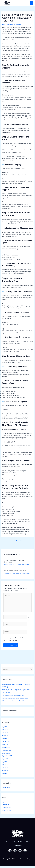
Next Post (17, 545)
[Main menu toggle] (31, 3)
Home (7, 841)
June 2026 (5, 730)
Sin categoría (18, 24)
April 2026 (5, 735)
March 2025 (5, 773)
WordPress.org (6, 810)
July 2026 (4, 727)
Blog (13, 841)
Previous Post (17, 540)
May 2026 (5, 733)
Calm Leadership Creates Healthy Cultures (14, 701)
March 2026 (5, 738)
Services (28, 841)
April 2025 (5, 770)
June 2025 (5, 765)
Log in (4, 802)
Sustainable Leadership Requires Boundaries (15, 698)
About (20, 841)
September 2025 (7, 756)
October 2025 (6, 753)
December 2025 (7, 747)
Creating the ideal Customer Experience (14, 561)
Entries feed (5, 805)
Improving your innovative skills (15, 571)
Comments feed (7, 808)
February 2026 (6, 741)
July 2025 (4, 762)
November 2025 (7, 750)
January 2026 (6, 744)
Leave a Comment (7, 24)
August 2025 (6, 759)
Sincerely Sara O (18, 845)
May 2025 (5, 768)
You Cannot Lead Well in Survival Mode (13, 695)
